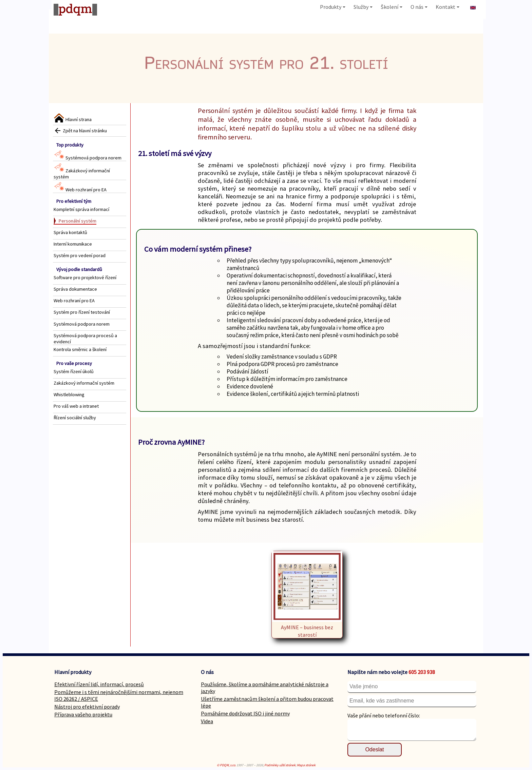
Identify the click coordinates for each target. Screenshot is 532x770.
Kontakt (448, 7)
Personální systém (78, 221)
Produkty (333, 7)
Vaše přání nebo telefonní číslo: (384, 715)
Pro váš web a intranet (76, 406)
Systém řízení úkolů (74, 371)
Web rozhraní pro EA (80, 190)
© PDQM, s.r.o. (226, 765)
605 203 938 (422, 672)
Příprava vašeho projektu (83, 714)
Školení (392, 7)
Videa (207, 721)
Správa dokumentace (75, 289)
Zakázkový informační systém (84, 383)
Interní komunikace (73, 244)
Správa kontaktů (70, 232)
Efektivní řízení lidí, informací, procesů (99, 684)
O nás (419, 7)
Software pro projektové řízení (85, 277)
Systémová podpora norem (88, 158)
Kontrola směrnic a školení (80, 349)
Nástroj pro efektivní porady (87, 707)
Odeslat (374, 749)
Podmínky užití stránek (280, 765)
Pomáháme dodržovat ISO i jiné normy (245, 713)
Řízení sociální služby (75, 418)
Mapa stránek (306, 765)
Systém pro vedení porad (80, 255)
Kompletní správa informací (81, 209)
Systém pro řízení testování (82, 312)
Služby (363, 7)
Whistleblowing (69, 394)
